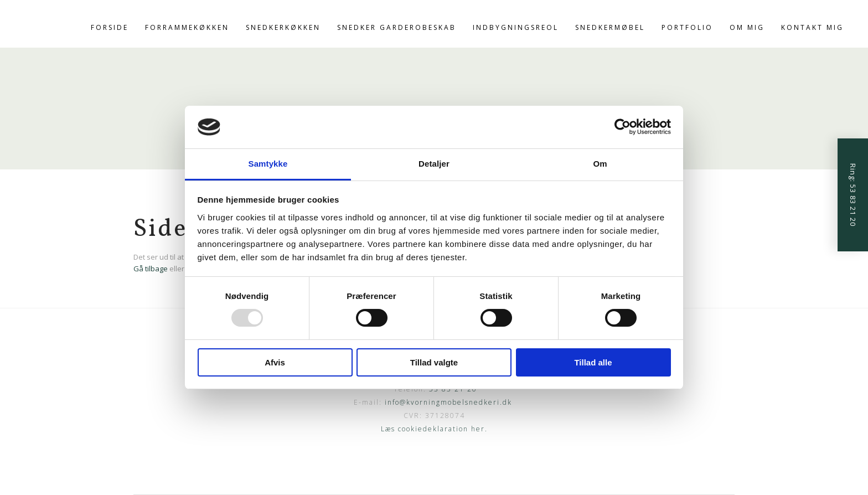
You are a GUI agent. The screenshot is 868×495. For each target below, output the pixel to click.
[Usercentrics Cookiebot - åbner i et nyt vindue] (622, 127)
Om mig (747, 27)
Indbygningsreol (516, 27)
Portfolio (687, 27)
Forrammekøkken (187, 27)
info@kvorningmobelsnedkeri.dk (448, 402)
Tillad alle (593, 362)
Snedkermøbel (610, 27)
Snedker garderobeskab (397, 27)
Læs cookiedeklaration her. (434, 429)
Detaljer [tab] (434, 164)
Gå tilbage (151, 269)
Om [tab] (600, 164)
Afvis (275, 362)
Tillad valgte (434, 362)
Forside (110, 27)
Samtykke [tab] (268, 164)
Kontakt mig (812, 27)
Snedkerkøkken (283, 27)
